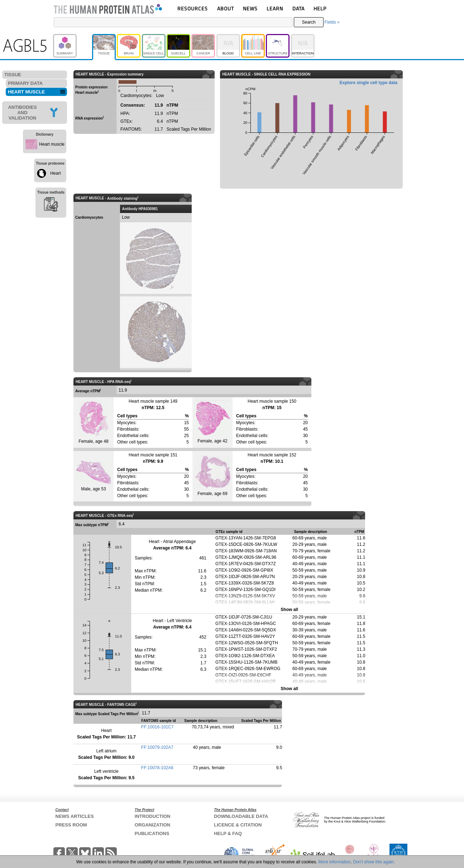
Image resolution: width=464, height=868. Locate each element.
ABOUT (226, 8)
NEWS (250, 8)
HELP (320, 8)
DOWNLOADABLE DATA (241, 816)
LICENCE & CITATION (238, 825)
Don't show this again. (374, 862)
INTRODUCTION (153, 816)
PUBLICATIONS (152, 833)
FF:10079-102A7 (157, 747)
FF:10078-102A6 (157, 768)
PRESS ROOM (71, 825)
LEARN (275, 8)
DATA (298, 8)
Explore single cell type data (369, 83)
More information (335, 862)
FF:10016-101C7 (157, 727)
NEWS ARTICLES (75, 816)
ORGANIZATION (152, 825)
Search (309, 22)
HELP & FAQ (228, 833)
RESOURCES (193, 8)
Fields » (332, 22)
